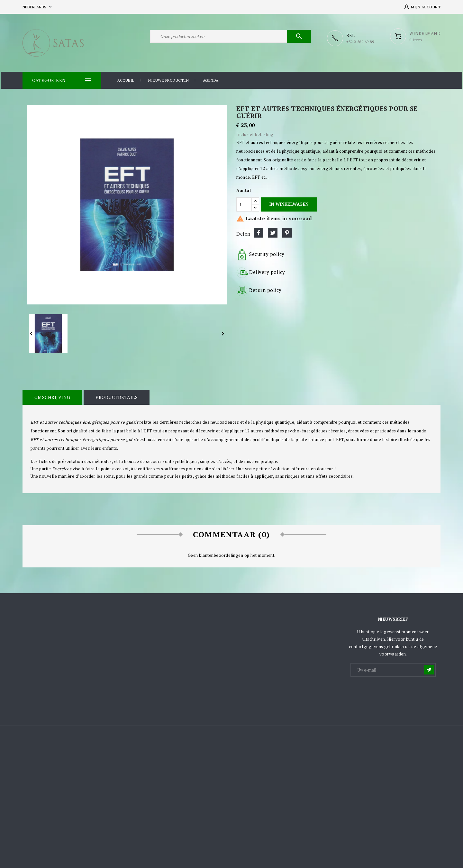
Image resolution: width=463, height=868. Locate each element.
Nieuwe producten (168, 80)
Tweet (273, 232)
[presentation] (400, 693)
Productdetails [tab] (115, 397)
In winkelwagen (289, 203)
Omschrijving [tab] (52, 397)
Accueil (126, 80)
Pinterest (287, 232)
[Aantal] (244, 204)
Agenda (211, 80)
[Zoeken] (231, 38)
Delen (259, 232)
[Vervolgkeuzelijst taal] (38, 7)
